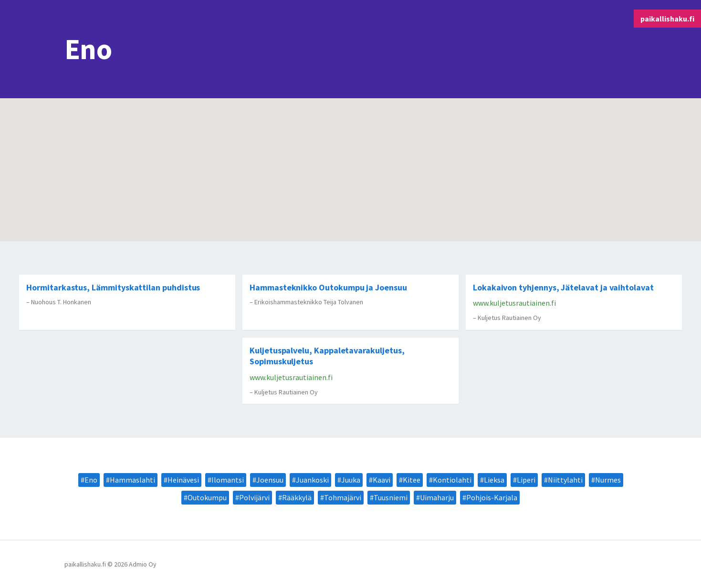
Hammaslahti (132, 480)
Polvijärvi (254, 497)
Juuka (351, 480)
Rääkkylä (297, 497)
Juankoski (312, 480)
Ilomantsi (228, 480)
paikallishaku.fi (667, 19)
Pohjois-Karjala (492, 497)
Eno (91, 480)
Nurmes (608, 480)
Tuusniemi (391, 497)
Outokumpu (207, 497)
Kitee (412, 480)
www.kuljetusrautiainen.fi (514, 303)
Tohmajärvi (343, 497)
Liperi (526, 480)
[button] (152, 187)
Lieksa (494, 480)
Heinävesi (183, 480)
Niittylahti (565, 480)
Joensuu (270, 480)
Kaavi (382, 480)
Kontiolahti (452, 480)
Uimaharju (437, 497)
